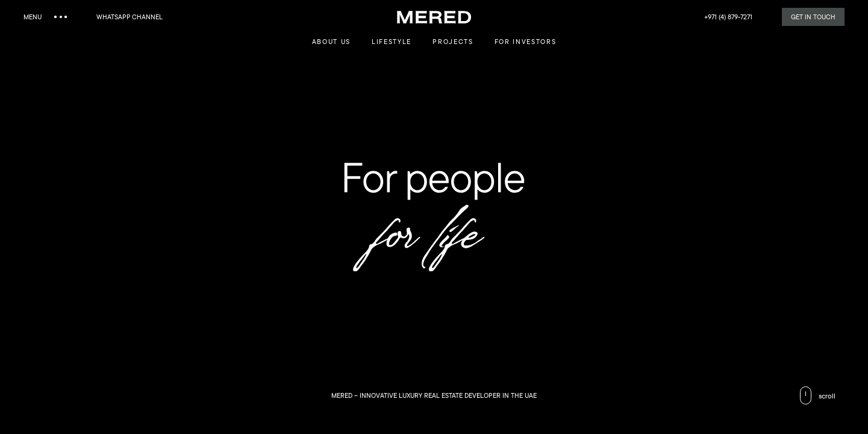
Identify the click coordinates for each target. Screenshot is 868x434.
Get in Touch (813, 17)
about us (331, 41)
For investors (526, 41)
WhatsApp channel (130, 17)
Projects (453, 41)
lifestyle (392, 41)
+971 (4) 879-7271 (728, 17)
